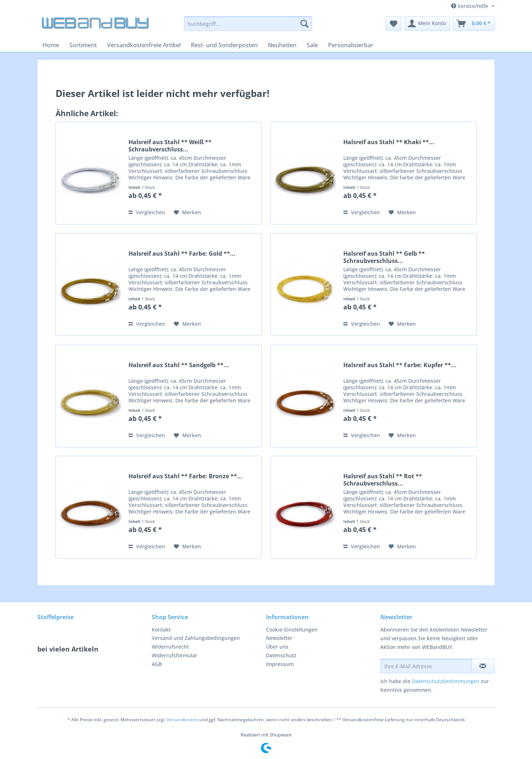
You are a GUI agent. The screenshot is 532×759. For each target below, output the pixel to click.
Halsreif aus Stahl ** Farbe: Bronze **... (185, 476)
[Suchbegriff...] (248, 24)
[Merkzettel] (394, 24)
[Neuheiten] (282, 45)
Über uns (277, 647)
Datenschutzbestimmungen (446, 681)
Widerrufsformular (175, 655)
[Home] (51, 45)
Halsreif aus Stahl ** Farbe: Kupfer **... (400, 365)
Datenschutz (281, 655)
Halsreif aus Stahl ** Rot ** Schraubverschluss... (383, 480)
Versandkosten (182, 720)
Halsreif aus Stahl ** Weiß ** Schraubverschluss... (170, 146)
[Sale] (312, 45)
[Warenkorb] (474, 24)
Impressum (280, 664)
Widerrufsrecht (170, 647)
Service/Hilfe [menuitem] (470, 6)
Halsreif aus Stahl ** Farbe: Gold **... (182, 254)
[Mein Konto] (427, 24)
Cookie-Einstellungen (292, 630)
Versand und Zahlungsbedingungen (196, 638)
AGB (157, 664)
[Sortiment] (83, 45)
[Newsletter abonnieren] (483, 666)
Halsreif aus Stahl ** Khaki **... (389, 142)
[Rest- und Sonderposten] (224, 45)
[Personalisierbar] (351, 45)
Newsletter (279, 638)
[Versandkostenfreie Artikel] (144, 45)
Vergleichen (147, 212)
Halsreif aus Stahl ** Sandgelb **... (179, 365)
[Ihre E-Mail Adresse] (426, 666)
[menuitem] (248, 27)
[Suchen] (304, 24)
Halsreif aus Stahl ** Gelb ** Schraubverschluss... (384, 257)
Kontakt (161, 630)
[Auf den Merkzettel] (187, 212)
